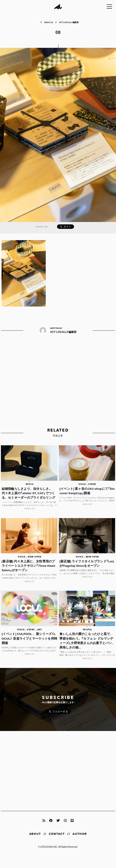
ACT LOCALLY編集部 (69, 22)
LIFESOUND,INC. (49, 847)
